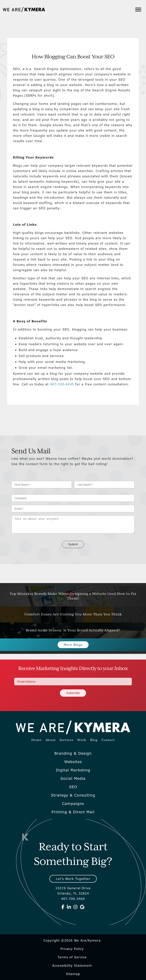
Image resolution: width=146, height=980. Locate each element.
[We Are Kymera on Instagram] (75, 907)
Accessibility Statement (72, 966)
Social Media (73, 778)
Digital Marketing (73, 770)
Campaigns (73, 804)
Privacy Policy (72, 949)
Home (36, 740)
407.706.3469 (73, 899)
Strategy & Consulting (73, 795)
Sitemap (73, 974)
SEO (73, 787)
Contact (108, 740)
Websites (73, 762)
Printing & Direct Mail (73, 812)
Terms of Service (72, 957)
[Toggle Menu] (138, 9)
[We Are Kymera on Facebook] (63, 907)
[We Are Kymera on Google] (82, 907)
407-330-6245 (62, 384)
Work (82, 740)
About (51, 740)
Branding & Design (73, 753)
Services (66, 740)
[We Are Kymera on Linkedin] (69, 907)
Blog (94, 740)
